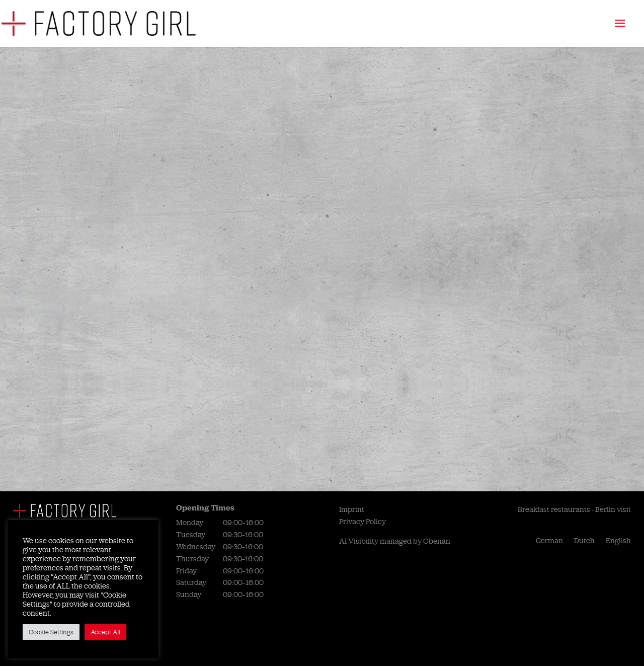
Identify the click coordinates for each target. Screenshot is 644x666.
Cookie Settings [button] (51, 632)
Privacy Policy (363, 522)
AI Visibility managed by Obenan (395, 541)
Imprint (352, 509)
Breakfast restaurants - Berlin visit (574, 509)
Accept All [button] (105, 632)
